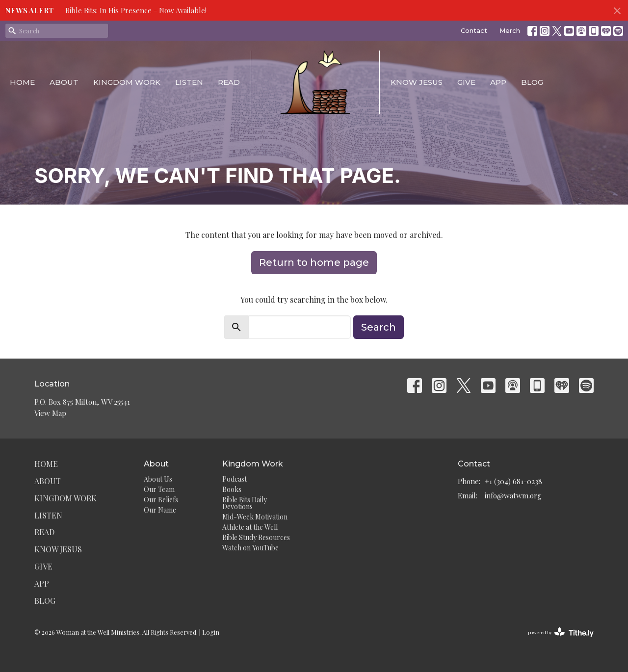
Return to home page (314, 262)
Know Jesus (417, 82)
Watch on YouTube (250, 548)
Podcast (235, 479)
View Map (50, 413)
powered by (561, 633)
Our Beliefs (161, 500)
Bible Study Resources (256, 537)
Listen (189, 82)
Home (22, 82)
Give (466, 82)
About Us (158, 479)
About (64, 82)
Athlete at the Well (250, 527)
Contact (474, 30)
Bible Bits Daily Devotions (245, 503)
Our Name (160, 510)
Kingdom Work (127, 82)
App (498, 82)
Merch (510, 30)
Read (229, 82)
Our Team (159, 489)
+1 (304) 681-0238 (513, 481)
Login (211, 632)
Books (232, 489)
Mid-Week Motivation (255, 517)
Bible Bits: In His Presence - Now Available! (136, 10)
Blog (532, 82)
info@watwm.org (513, 495)
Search (379, 327)
